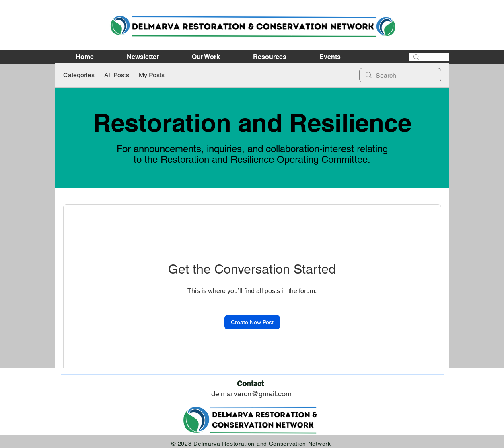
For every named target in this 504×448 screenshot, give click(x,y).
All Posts (117, 75)
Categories (79, 75)
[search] (400, 75)
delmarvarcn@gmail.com (251, 394)
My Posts (152, 75)
